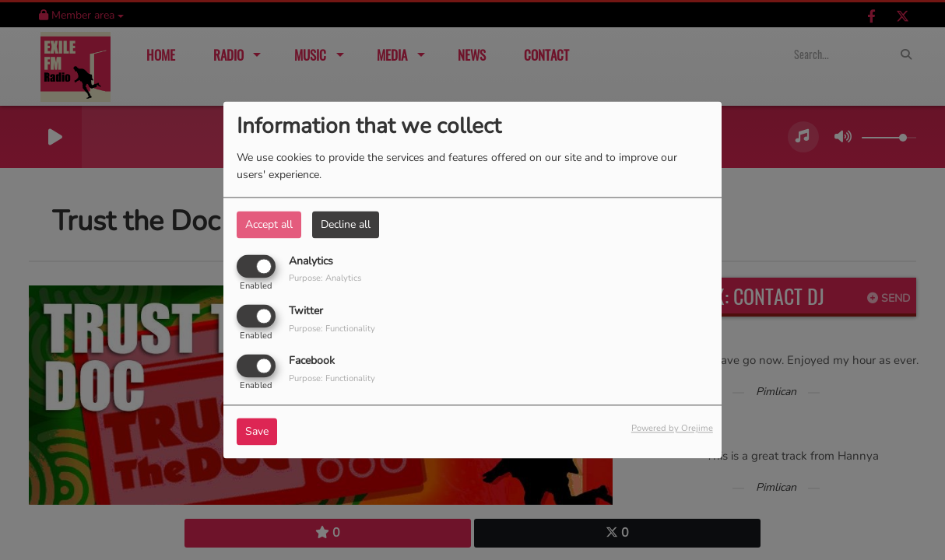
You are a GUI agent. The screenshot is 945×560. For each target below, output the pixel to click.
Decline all (346, 224)
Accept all (269, 224)
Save (257, 432)
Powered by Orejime (672, 429)
